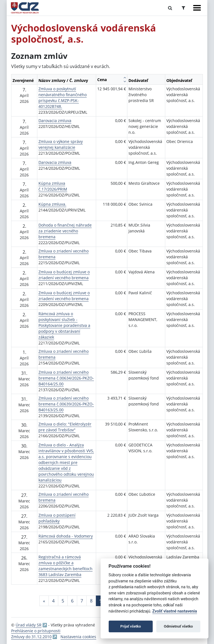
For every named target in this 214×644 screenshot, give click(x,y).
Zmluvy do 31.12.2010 (31, 637)
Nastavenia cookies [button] (78, 637)
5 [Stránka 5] (63, 601)
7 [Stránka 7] (82, 601)
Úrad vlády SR (29, 625)
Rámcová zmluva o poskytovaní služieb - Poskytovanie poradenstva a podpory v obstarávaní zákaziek (64, 325)
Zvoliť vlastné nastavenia (175, 611)
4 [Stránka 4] (53, 601)
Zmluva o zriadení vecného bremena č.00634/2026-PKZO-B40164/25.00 (66, 378)
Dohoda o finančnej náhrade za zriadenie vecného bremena (65, 231)
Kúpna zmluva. (52, 204)
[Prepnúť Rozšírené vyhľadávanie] (183, 8)
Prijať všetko (131, 626)
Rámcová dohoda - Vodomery (66, 536)
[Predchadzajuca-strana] (44, 601)
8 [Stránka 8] (91, 601)
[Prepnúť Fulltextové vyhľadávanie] (170, 8)
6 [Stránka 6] (72, 601)
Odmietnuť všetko (178, 626)
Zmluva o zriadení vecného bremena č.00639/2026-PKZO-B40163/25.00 (66, 404)
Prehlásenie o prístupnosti (36, 631)
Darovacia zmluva (55, 121)
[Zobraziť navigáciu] (197, 8)
